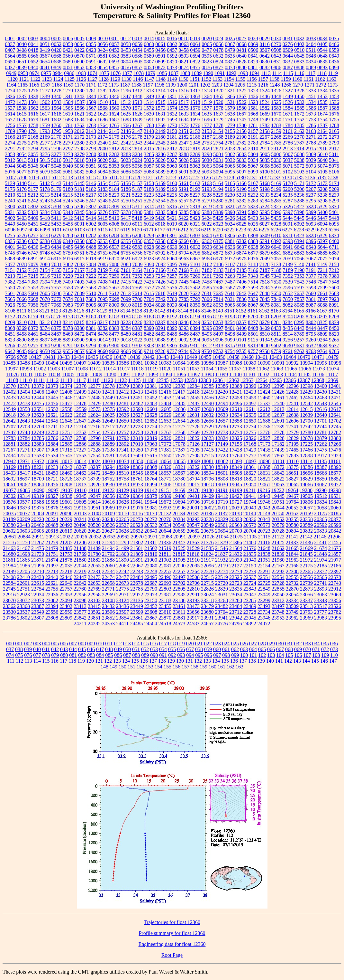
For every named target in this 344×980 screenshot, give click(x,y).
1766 (126, 125)
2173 (91, 137)
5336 (56, 212)
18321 (179, 467)
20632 (137, 531)
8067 (253, 305)
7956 (33, 305)
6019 (172, 224)
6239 (322, 230)
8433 (276, 328)
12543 (321, 403)
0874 (184, 67)
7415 (126, 282)
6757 (149, 253)
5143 (56, 183)
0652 (33, 62)
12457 (222, 398)
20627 (108, 531)
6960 (172, 259)
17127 (207, 444)
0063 (184, 44)
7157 (79, 270)
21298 (122, 542)
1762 (79, 125)
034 (316, 644)
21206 (334, 537)
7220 (68, 276)
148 (104, 667)
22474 (108, 577)
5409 (33, 218)
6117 (114, 230)
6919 (103, 259)
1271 (310, 85)
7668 (33, 299)
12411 (108, 392)
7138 (276, 264)
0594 (195, 56)
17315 (66, 450)
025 (235, 644)
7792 (195, 299)
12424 (264, 392)
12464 (306, 398)
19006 (165, 485)
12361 (219, 380)
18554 (151, 473)
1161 (308, 79)
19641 (137, 502)
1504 (68, 102)
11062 (263, 369)
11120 (107, 380)
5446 (311, 218)
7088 (126, 264)
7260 (195, 276)
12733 (236, 427)
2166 (10, 137)
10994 (306, 363)
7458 (207, 282)
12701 (321, 421)
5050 (79, 166)
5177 (33, 189)
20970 (137, 537)
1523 (253, 102)
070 (307, 649)
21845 (306, 554)
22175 (306, 566)
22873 (306, 589)
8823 (10, 340)
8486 (184, 334)
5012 (10, 160)
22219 (80, 571)
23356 (335, 600)
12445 (52, 398)
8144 (183, 311)
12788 (80, 438)
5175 (10, 189)
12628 (151, 415)
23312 (278, 600)
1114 (277, 73)
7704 (149, 299)
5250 (126, 201)
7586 (218, 288)
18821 (264, 479)
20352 (278, 519)
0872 (160, 67)
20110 (123, 513)
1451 (311, 96)
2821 (218, 149)
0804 (126, 62)
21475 (38, 548)
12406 (38, 392)
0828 (241, 62)
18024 (95, 461)
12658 (236, 421)
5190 (172, 189)
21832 (236, 554)
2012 (79, 131)
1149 (172, 79)
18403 (9, 473)
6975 (241, 259)
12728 (193, 427)
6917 (79, 259)
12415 (151, 392)
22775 (122, 589)
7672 (56, 299)
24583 (193, 624)
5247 (91, 201)
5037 (288, 160)
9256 (288, 340)
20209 (23, 519)
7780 (172, 299)
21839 (278, 554)
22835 (236, 589)
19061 (264, 485)
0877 (218, 67)
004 (46, 644)
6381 (230, 241)
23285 (250, 600)
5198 (265, 189)
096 (208, 655)
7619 (172, 293)
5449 (10, 224)
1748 (253, 120)
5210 (10, 195)
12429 (306, 392)
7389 (33, 282)
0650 (10, 62)
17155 (236, 444)
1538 (22, 108)
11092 (138, 374)
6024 (230, 224)
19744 (250, 502)
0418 (33, 50)
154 (158, 667)
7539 (288, 282)
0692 (103, 62)
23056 (306, 595)
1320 (218, 91)
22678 (137, 583)
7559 (79, 288)
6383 (253, 241)
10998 (26, 369)
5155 (114, 183)
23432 (108, 606)
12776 (264, 432)
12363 (247, 380)
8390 (149, 328)
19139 (137, 490)
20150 (278, 513)
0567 (45, 56)
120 (90, 661)
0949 (11, 73)
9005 (91, 340)
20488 (52, 525)
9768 (22, 357)
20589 (306, 525)
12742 (306, 427)
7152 (22, 270)
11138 (148, 380)
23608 (151, 612)
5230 (230, 195)
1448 (276, 96)
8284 (288, 322)
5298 (322, 201)
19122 (108, 490)
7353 (299, 276)
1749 (265, 120)
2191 (253, 137)
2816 (160, 149)
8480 (126, 334)
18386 (306, 467)
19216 (264, 490)
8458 (22, 334)
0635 (230, 56)
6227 (287, 230)
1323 (253, 91)
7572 (149, 288)
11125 (135, 380)
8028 (160, 305)
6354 (114, 241)
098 (226, 655)
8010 (126, 305)
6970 (218, 259)
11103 (277, 374)
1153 (217, 79)
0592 (172, 56)
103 (271, 655)
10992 (292, 363)
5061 (184, 166)
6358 (160, 241)
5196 (241, 189)
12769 (193, 432)
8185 (137, 317)
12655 (193, 421)
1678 (22, 120)
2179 (149, 137)
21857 (335, 554)
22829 (222, 589)
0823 (207, 62)
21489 (94, 548)
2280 (79, 143)
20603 (23, 531)
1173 (114, 85)
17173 (264, 444)
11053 (193, 369)
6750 (68, 253)
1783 (276, 125)
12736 (264, 427)
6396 (311, 241)
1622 (91, 114)
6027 (265, 224)
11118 (93, 380)
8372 (33, 328)
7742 (160, 299)
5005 (265, 154)
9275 (33, 345)
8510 (265, 334)
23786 (9, 618)
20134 (179, 513)
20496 (80, 525)
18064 (165, 461)
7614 (137, 293)
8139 (149, 311)
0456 (160, 50)
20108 (95, 513)
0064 (195, 44)
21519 (165, 548)
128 (162, 661)
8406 (241, 328)
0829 (253, 62)
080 (64, 655)
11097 (194, 374)
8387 (137, 328)
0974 (34, 73)
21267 (38, 542)
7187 (265, 270)
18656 (306, 473)
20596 (335, 525)
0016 (172, 38)
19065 (292, 485)
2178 (137, 137)
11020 (165, 369)
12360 (204, 380)
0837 (10, 67)
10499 (94, 363)
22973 (151, 595)
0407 (10, 50)
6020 (184, 224)
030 (280, 644)
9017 (114, 340)
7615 (149, 293)
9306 (184, 345)
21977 (335, 560)
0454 (137, 50)
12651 (137, 421)
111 (11, 661)
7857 (299, 299)
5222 (137, 195)
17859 (264, 456)
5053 (114, 166)
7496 (241, 282)
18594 (207, 473)
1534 (311, 102)
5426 (230, 218)
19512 (321, 496)
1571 (137, 108)
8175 (45, 317)
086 (118, 655)
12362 (233, 380)
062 (235, 649)
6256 (334, 230)
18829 (306, 479)
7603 (22, 293)
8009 (114, 305)
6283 (103, 235)
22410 (23, 577)
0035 (334, 38)
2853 (230, 149)
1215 (252, 85)
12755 (108, 432)
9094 (195, 340)
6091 (288, 224)
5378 (126, 212)
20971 (151, 537)
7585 (207, 288)
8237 (160, 322)
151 (131, 667)
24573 (179, 624)
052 (145, 649)
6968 (207, 259)
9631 (299, 345)
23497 (278, 606)
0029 (265, 38)
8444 (311, 328)
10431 (49, 357)
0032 (299, 38)
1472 (10, 102)
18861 (9, 485)
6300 (160, 235)
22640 (66, 583)
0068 (241, 44)
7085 (103, 264)
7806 (207, 299)
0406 (334, 44)
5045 (22, 166)
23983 (321, 618)
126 (144, 661)
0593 (184, 56)
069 (298, 649)
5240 (10, 201)
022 (208, 644)
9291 (68, 345)
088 (136, 655)
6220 (218, 230)
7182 (207, 270)
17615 (151, 456)
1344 (91, 96)
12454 (179, 398)
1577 (207, 108)
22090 (179, 566)
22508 (193, 577)
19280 (306, 490)
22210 (38, 571)
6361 (195, 241)
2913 (288, 149)
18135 (320, 461)
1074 (92, 73)
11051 (179, 369)
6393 (288, 241)
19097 (52, 490)
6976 (253, 259)
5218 (103, 195)
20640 (151, 531)
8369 (22, 328)
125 (135, 661)
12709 (38, 427)
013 (127, 644)
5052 (103, 166)
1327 (288, 91)
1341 (68, 96)
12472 (9, 403)
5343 (68, 212)
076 (28, 655)
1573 (160, 108)
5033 (241, 160)
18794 (193, 479)
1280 (79, 91)
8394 (195, 328)
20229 (66, 519)
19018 (207, 485)
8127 (91, 311)
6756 (137, 253)
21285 (66, 542)
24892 (249, 624)
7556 (45, 288)
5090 (172, 172)
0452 (114, 50)
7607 (68, 293)
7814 (218, 299)
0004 (45, 38)
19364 (137, 496)
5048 (56, 166)
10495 (66, 363)
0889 (311, 67)
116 (54, 661)
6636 (230, 247)
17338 (108, 450)
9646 (33, 351)
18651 (292, 473)
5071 (288, 166)
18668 (321, 473)
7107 (230, 264)
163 (240, 667)
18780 (179, 479)
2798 (79, 149)
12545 (335, 403)
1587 (322, 108)
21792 (108, 554)
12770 (207, 432)
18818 (236, 479)
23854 (122, 618)
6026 (253, 224)
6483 (45, 247)
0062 (172, 44)
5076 (10, 172)
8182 (103, 317)
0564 (10, 56)
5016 (56, 160)
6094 (322, 224)
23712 (236, 612)
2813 (126, 149)
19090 (38, 490)
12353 (176, 380)
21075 (236, 537)
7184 (230, 270)
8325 (322, 322)
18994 (151, 485)
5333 (33, 212)
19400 (179, 496)
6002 (91, 224)
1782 (265, 125)
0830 (265, 62)
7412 (114, 282)
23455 (165, 606)
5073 (311, 166)
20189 (9, 519)
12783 (9, 438)
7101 (195, 264)
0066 (218, 44)
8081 (276, 305)
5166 (241, 183)
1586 (311, 108)
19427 (236, 496)
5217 (91, 195)
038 (19, 649)
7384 (22, 282)
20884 (24, 537)
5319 (207, 206)
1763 (91, 125)
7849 (276, 299)
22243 (137, 571)
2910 (253, 149)
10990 (264, 363)
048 (109, 649)
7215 (33, 276)
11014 (109, 369)
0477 (207, 50)
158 (195, 667)
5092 (195, 172)
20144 (249, 513)
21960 (278, 560)
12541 (292, 403)
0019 (195, 38)
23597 (122, 612)
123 (117, 661)
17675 (179, 456)
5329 (322, 206)
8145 (195, 311)
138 (252, 661)
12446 (66, 398)
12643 (23, 421)
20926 (81, 537)
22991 (193, 595)
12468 (321, 398)
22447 (80, 577)
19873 (23, 508)
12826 (250, 438)
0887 (288, 67)
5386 (195, 212)
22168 (292, 566)
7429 (172, 282)
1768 (149, 125)
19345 (80, 496)
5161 (184, 183)
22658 (108, 583)
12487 (193, 403)
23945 (250, 618)
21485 (66, 548)
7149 (322, 264)
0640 (241, 56)
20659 (179, 531)
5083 (91, 172)
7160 (114, 270)
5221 (126, 195)
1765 (114, 125)
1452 (322, 96)
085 (109, 655)
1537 (10, 108)
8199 (241, 317)
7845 (265, 299)
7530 (276, 282)
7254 (160, 276)
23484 (236, 606)
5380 (137, 212)
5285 (276, 201)
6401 (10, 247)
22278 (236, 571)
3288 (184, 154)
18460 (66, 473)
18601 (222, 473)
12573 (94, 409)
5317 (184, 206)
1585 (299, 108)
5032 (230, 160)
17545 (66, 456)
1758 (33, 125)
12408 (66, 392)
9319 (253, 345)
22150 (250, 566)
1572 (149, 108)
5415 (103, 218)
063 (244, 649)
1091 (220, 73)
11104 (290, 374)
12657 (222, 421)
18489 (108, 473)
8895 (33, 340)
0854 (103, 67)
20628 (122, 531)
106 (298, 655)
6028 (276, 224)
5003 (241, 154)
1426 (253, 96)
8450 (334, 328)
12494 (222, 403)
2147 (137, 131)
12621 (52, 415)
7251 (126, 276)
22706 (193, 583)
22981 (165, 595)
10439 (134, 357)
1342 (79, 96)
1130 (127, 79)
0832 (288, 62)
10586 (122, 363)
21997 (52, 566)
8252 (207, 322)
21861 (9, 560)
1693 (172, 120)
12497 (250, 403)
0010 (103, 38)
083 (91, 655)
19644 (151, 502)
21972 (306, 560)
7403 (79, 282)
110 (334, 655)
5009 (311, 154)
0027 (241, 38)
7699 (126, 299)
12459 (250, 398)
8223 (126, 322)
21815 (179, 554)
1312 (137, 91)
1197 (148, 85)
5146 (91, 183)
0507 (265, 50)
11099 (222, 374)
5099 (253, 172)
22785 (137, 589)
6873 (230, 253)
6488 (91, 247)
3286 (160, 154)
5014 (33, 160)
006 (64, 644)
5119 (125, 177)
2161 (288, 131)
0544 (322, 50)
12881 (9, 444)
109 (325, 655)
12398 (306, 386)
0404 (311, 44)
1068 (81, 73)
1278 (56, 91)
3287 (172, 154)
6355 (126, 241)
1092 (231, 73)
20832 (306, 531)
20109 (109, 513)
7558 (68, 288)
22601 (23, 583)
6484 (56, 247)
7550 (10, 288)
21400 (250, 542)
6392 (276, 241)
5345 (79, 212)
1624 (114, 114)
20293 (193, 519)
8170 (334, 311)
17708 (193, 456)
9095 (207, 340)
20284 (179, 519)
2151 (184, 131)
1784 (288, 125)
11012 (95, 369)
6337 (33, 241)
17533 (38, 456)
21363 (193, 542)
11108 (12, 380)
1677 (10, 120)
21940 (250, 560)
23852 (108, 618)
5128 (229, 177)
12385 (207, 386)
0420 (56, 50)
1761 (68, 125)
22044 (80, 566)
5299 (334, 201)
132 (198, 661)
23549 (38, 612)
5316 (172, 206)
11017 (123, 369)
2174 (103, 137)
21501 (137, 548)
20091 (52, 513)
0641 (253, 56)
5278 (195, 201)
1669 (265, 114)
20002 (207, 508)
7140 (299, 264)
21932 (222, 560)
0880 (241, 67)
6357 (149, 241)
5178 (45, 189)
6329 (322, 235)
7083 (80, 264)
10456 (219, 357)
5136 (310, 177)
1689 (137, 120)
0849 (56, 67)
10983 (165, 363)
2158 (265, 131)
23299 (264, 600)
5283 (253, 201)
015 (145, 644)
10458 (233, 357)
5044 (10, 166)
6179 (172, 230)
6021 (195, 224)
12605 (165, 409)
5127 (217, 177)
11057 (235, 369)
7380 (334, 276)
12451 (137, 398)
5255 (172, 201)
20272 (151, 519)
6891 (33, 259)
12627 (137, 415)
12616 (321, 409)
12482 (137, 403)
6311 (288, 235)
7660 (311, 293)
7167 (172, 270)
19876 (52, 508)
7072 (322, 259)
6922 (137, 259)
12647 (80, 421)
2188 (218, 137)
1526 (288, 102)
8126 (79, 311)
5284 (265, 201)
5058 (160, 166)
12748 (23, 432)
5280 (218, 201)
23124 (122, 600)
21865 (23, 560)
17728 (222, 456)
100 (244, 655)
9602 (276, 345)
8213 (56, 322)
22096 (207, 566)
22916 (9, 595)
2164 (322, 131)
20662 (193, 531)
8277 (253, 322)
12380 (137, 386)
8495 (207, 334)
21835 (250, 554)
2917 (334, 149)
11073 (319, 369)
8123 (56, 311)
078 (46, 655)
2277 (45, 143)
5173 (322, 183)
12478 (80, 403)
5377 (114, 212)
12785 (38, 438)
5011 (334, 154)
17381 (165, 450)
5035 (265, 160)
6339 (56, 241)
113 (28, 661)
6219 (206, 230)
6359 (172, 241)
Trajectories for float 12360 (172, 922)
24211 (80, 624)
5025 (149, 160)
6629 (160, 247)
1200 (182, 85)
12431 (335, 392)
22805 (179, 589)
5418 (137, 218)
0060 (149, 44)
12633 (222, 415)
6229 (311, 230)
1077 (127, 73)
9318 (241, 345)
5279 (207, 201)
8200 (253, 317)
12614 (292, 409)
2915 (311, 149)
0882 (265, 67)
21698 (23, 554)
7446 (195, 282)
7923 (334, 299)
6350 (79, 241)
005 (55, 644)
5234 (276, 195)
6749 (56, 253)
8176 (56, 317)
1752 (299, 120)
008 (82, 644)
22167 (278, 566)
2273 (334, 137)
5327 (299, 206)
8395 (207, 328)
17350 (137, 450)
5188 (149, 189)
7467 (218, 282)
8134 (125, 311)
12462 (292, 398)
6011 (137, 224)
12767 (165, 432)
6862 (207, 253)
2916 (322, 149)
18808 (222, 479)
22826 (207, 589)
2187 (207, 137)
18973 (137, 485)
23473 (193, 606)
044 (73, 649)
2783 (253, 143)
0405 (322, 44)
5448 (334, 218)
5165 (230, 183)
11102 (263, 374)
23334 (292, 600)
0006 (68, 38)
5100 (265, 172)
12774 (236, 432)
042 (55, 649)
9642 (10, 351)
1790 (22, 131)
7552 (22, 288)
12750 (52, 432)
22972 (137, 595)
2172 (79, 137)
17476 (335, 450)
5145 (79, 183)
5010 (322, 154)
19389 (165, 496)
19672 (165, 502)
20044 (278, 508)
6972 (230, 259)
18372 (278, 467)
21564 (236, 548)
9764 (322, 351)
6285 (126, 235)
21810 (151, 554)
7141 (311, 264)
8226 (137, 322)
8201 (265, 317)
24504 (150, 624)
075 (19, 655)
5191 (184, 189)
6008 (114, 224)
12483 (151, 403)
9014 (103, 340)
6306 (230, 235)
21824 (207, 554)
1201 (194, 85)
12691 (278, 421)
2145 (114, 131)
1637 (218, 114)
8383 (114, 328)
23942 (236, 618)
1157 (263, 79)
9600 (265, 345)
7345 (265, 276)
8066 (241, 305)
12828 (278, 438)
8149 (218, 311)
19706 (193, 502)
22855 (278, 589)
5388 (207, 212)
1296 (126, 91)
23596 (108, 612)
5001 (218, 154)
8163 (276, 311)
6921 (126, 259)
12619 (23, 415)
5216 (79, 195)
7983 (68, 305)
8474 (91, 334)
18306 (137, 467)
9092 (184, 340)
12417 (179, 392)
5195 (230, 189)
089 (145, 655)
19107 (66, 490)
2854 (241, 149)
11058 (249, 369)
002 (28, 644)
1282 (103, 91)
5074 (322, 166)
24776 (221, 624)
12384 (193, 386)
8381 (91, 328)
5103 (299, 172)
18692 (9, 479)
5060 (172, 166)
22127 (236, 566)
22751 (23, 589)
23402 (66, 606)
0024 (218, 38)
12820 (165, 438)
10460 (247, 357)
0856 (126, 67)
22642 (80, 583)
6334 (334, 235)
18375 (292, 467)
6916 (68, 259)
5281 (230, 201)
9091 (172, 340)
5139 (10, 183)
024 (226, 644)
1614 (10, 114)
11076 (12, 374)
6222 (230, 230)
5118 (114, 177)
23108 (108, 600)
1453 (334, 96)
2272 (322, 137)
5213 (45, 195)
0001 (10, 38)
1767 (137, 125)
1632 (172, 114)
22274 (222, 571)
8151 (230, 311)
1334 (322, 91)
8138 (137, 311)
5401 (334, 212)
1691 (149, 120)
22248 (151, 571)
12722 (122, 427)
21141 (292, 537)
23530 (9, 612)
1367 (241, 96)
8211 (33, 322)
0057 (114, 44)
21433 (292, 542)
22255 (165, 571)
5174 (334, 183)
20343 (264, 519)
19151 (165, 490)
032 (298, 644)
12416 (165, 392)
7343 (253, 276)
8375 (56, 328)
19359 (122, 496)
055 (172, 649)
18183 (23, 467)
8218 (114, 322)
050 (127, 649)
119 (81, 661)
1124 (58, 79)
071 (316, 649)
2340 (103, 143)
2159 (276, 131)
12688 (264, 421)
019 (181, 644)
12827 (264, 438)
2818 (184, 149)
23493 (264, 606)
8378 (68, 328)
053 (154, 649)
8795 (311, 334)
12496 (236, 403)
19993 (165, 508)
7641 (230, 293)
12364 (261, 380)
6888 (10, 259)
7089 (138, 264)
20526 (108, 525)
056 (181, 649)
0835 (322, 62)
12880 (335, 438)
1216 (263, 85)
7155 (56, 270)
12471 (335, 398)
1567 (91, 108)
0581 (103, 56)
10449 (191, 357)
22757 (66, 589)
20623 (94, 531)
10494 (52, 363)
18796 (207, 479)
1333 (311, 91)
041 (46, 649)
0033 (311, 38)
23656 (193, 612)
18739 (94, 479)
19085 (24, 490)
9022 (137, 340)
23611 (179, 612)
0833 (299, 62)
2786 (288, 143)
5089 (160, 172)
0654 (45, 62)
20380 (9, 525)
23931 (207, 618)
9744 (184, 351)
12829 (292, 438)
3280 (91, 154)
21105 (250, 537)
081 (73, 655)
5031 (218, 160)
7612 (114, 293)
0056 (103, 44)
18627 (250, 473)
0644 (288, 56)
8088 (322, 305)
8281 (276, 322)
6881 (276, 253)
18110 (292, 461)
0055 (91, 44)
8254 (230, 322)
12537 (264, 403)
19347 (94, 496)
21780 (94, 554)
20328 (207, 519)
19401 (193, 496)
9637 (334, 345)
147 (333, 661)
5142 (45, 183)
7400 (68, 282)
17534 (52, 456)
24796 (235, 624)
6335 (10, 241)
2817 (172, 149)
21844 (292, 554)
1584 (288, 108)
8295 (299, 322)
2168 (33, 137)
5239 (334, 195)
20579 (278, 525)
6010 (126, 224)
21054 (222, 537)
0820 (172, 62)
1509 (91, 102)
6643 (311, 247)
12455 (193, 398)
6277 (33, 235)
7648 (265, 293)
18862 (23, 485)
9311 (195, 345)
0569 (68, 56)
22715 (207, 583)
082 (82, 655)
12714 (80, 427)
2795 (45, 149)
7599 (322, 288)
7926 (10, 305)
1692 (160, 120)
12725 (165, 427)
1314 (160, 91)
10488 (23, 363)
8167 (322, 311)
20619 (66, 531)
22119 (221, 566)
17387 (179, 450)
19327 (52, 496)
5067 (253, 166)
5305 (68, 206)
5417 (126, 218)
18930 (108, 485)
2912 (276, 149)
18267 (80, 467)
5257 (184, 201)
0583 (126, 56)
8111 (22, 311)
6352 (91, 241)
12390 (250, 386)
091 (163, 655)
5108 (23, 177)
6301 (172, 235)
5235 (288, 195)
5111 (45, 177)
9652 (56, 351)
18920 (94, 485)
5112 (56, 177)
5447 (322, 218)
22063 (122, 566)
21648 (264, 548)
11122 (121, 380)
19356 (108, 496)
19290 (320, 490)
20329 (222, 519)
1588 (334, 108)
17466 (306, 450)
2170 (56, 137)
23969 (306, 618)
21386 (236, 542)
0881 (253, 67)
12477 (66, 403)
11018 (137, 369)
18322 (193, 467)
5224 (160, 195)
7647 (253, 293)
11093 (152, 374)
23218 (207, 600)
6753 (103, 253)
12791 (108, 438)
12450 (122, 398)
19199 (236, 490)
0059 (137, 44)
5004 (253, 154)
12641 (335, 415)
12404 (23, 392)
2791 (10, 149)
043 (64, 649)
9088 (160, 340)
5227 (195, 195)
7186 (253, 270)
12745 (335, 427)
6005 (103, 224)
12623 (80, 415)
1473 (22, 102)
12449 (108, 398)
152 (140, 667)
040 (37, 649)
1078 (139, 73)
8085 (299, 305)
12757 (122, 432)
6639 (265, 247)
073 (334, 649)
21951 (264, 560)
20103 (80, 513)
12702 (335, 421)
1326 (276, 91)
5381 (149, 212)
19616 (108, 502)
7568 (126, 288)
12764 (151, 432)
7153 (33, 270)
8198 (230, 317)
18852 (335, 479)
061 (226, 649)
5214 (56, 195)
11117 (80, 380)
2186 (195, 137)
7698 (114, 299)
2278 (56, 143)
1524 (265, 102)
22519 (222, 577)
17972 (38, 461)
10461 (261, 357)
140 (270, 661)
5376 (103, 212)
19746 (264, 502)
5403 (22, 218)
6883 (299, 253)
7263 (230, 276)
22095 (193, 566)
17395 (193, 450)
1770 (172, 125)
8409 (265, 328)
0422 (79, 50)
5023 (126, 160)
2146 (126, 131)
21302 (137, 542)
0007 (79, 38)
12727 (179, 427)
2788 (311, 143)
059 (208, 649)
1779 (230, 125)
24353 (108, 624)
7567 (114, 288)
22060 (108, 566)
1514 (149, 102)
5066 (241, 166)
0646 (311, 56)
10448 (177, 357)
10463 (276, 357)
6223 (241, 230)
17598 (122, 456)
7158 (91, 270)
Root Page (172, 955)
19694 (179, 502)
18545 (137, 473)
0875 (195, 67)
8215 (79, 322)
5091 (184, 172)
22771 (108, 589)
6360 (184, 241)
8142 (160, 311)
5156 (126, 183)
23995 (335, 618)
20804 (292, 531)
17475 (321, 450)
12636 (264, 415)
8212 (45, 322)
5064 (218, 166)
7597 (299, 288)
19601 (66, 502)
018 (172, 644)
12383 (179, 386)
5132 (264, 177)
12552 (52, 409)
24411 (122, 624)
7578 (184, 288)
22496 (165, 577)
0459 (195, 50)
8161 (253, 311)
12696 (292, 421)
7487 (230, 282)
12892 (122, 444)
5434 (265, 218)
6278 (45, 235)
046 (91, 649)
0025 (230, 38)
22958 (94, 595)
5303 (45, 206)
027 (253, 644)
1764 (103, 125)
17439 (278, 450)
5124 (183, 177)
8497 (218, 334)
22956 (80, 595)
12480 (108, 403)
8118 (33, 311)
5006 (276, 154)
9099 (230, 340)
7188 (276, 270)
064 (253, 649)
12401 (335, 386)
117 (63, 661)
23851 (94, 618)
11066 (305, 369)
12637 (278, 415)
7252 (137, 276)
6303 (195, 235)
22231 (94, 571)
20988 (166, 537)
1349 (149, 96)
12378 (108, 386)
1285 (114, 91)
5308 (103, 206)
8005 (91, 305)
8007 (103, 305)
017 (163, 644)
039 (28, 649)
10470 (304, 357)
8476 (103, 334)
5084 (103, 172)
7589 (241, 288)
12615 (306, 409)
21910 (193, 560)
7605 (45, 293)
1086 (162, 73)
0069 (253, 44)
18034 (123, 461)
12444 (38, 398)
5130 (240, 177)
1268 (286, 85)
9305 (172, 345)
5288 (299, 201)
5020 (103, 160)
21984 (9, 566)
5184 (114, 189)
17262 (321, 444)
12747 (9, 432)
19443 (264, 496)
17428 (236, 450)
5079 (45, 172)
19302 (9, 496)
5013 (22, 160)
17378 (151, 450)
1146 (138, 79)
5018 (79, 160)
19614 (94, 502)
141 (279, 661)
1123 (47, 79)
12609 (222, 409)
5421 (172, 218)
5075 (334, 166)
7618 (160, 293)
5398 (299, 212)
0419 (45, 50)
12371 (23, 386)
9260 (311, 340)
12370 (9, 386)
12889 (108, 444)
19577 (23, 502)
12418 (193, 392)
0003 (33, 38)
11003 (54, 369)
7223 (103, 276)
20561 (222, 525)
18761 (137, 479)
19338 (66, 496)
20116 (136, 513)
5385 (184, 212)
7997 (79, 305)
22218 (66, 571)
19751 (278, 502)
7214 (22, 276)
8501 (253, 334)
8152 (241, 311)
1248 (275, 85)
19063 (278, 485)
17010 (137, 444)
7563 (91, 288)
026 (244, 644)
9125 (253, 340)
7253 (149, 276)
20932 (95, 537)
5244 (56, 201)
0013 (137, 38)
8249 (195, 322)
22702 (179, 583)
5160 (172, 183)
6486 (79, 247)
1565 (68, 108)
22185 (321, 566)
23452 (151, 606)
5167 (253, 183)
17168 (250, 444)
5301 (22, 206)
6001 (79, 224)
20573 (264, 525)
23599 (137, 612)
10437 (120, 357)
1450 (299, 96)
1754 (322, 120)
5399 (311, 212)
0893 (322, 67)
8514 (288, 334)
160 (213, 667)
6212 (183, 230)
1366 (230, 96)
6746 (22, 253)
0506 (253, 50)
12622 (66, 415)
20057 (306, 508)
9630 (288, 345)
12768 (179, 432)
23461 (179, 606)
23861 (137, 618)
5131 (252, 177)
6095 (334, 224)
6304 (207, 235)
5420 (160, 218)
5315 (160, 206)
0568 (56, 56)
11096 (180, 374)
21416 (264, 542)
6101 (57, 230)
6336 (22, 241)
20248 (108, 519)
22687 (151, 583)
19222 (278, 490)
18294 (108, 467)
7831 (230, 299)
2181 (172, 137)
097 (217, 655)
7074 (334, 259)
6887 (334, 253)
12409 (80, 392)
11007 (67, 369)
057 (190, 649)
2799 (91, 149)
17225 (306, 444)
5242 (33, 201)
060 (217, 649)
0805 (137, 62)
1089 (196, 73)
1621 (79, 114)
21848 (321, 554)
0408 (22, 50)
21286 (80, 542)
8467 (56, 334)
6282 (91, 235)
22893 (321, 589)
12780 (306, 432)
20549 (207, 525)
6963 (184, 259)
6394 (299, 241)
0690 (79, 62)
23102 (94, 600)
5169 (276, 183)
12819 (151, 438)
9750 (207, 351)
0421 (68, 50)
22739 (306, 583)
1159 (286, 79)
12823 (207, 438)
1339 (45, 96)
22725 (264, 583)
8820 (334, 334)
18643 (278, 473)
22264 (193, 571)
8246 (184, 322)
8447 (322, 328)
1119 (333, 73)
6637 (241, 247)
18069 (194, 461)
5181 (79, 189)
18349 (236, 467)
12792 (122, 438)
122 (108, 661)
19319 (38, 496)
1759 (45, 125)
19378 (151, 496)
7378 (322, 276)
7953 (22, 305)
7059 (288, 259)
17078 (179, 444)
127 (153, 661)
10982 (151, 363)
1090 (208, 73)
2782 (241, 143)
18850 (321, 479)
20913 (52, 537)
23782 (335, 612)
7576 (172, 288)
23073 (38, 600)
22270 (207, 571)
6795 (195, 253)
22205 (23, 571)
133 (207, 661)
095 (199, 655)
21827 (222, 554)
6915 (56, 259)
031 (289, 644)
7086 (114, 264)
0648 (322, 56)
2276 (33, 143)
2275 (22, 143)
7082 (68, 264)
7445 (184, 282)
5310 (126, 206)
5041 (334, 160)
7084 (91, 264)
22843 (250, 589)
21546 (222, 548)
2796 (56, 149)
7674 (68, 299)
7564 (103, 288)
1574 (172, 108)
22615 (38, 583)
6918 (91, 259)
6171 (149, 230)
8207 (322, 317)
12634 (236, 415)
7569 (137, 288)
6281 (79, 235)
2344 (149, 143)
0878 (230, 67)
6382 (241, 241)
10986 (207, 363)
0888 (299, 67)
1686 (103, 120)
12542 (306, 403)
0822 (195, 62)
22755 (52, 589)
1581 (253, 108)
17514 (23, 456)
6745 (10, 253)
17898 (306, 456)
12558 (66, 409)
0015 (160, 38)
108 (316, 655)
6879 (265, 253)
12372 (38, 386)
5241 (22, 201)
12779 (292, 432)
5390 (230, 212)
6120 (137, 230)
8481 (137, 334)
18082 (222, 461)
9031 (149, 340)
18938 (122, 485)
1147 (149, 79)
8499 (241, 334)
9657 (79, 351)
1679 (33, 120)
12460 (264, 398)
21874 (52, 560)
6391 (265, 241)
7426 (160, 282)
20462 (38, 525)
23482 (222, 606)
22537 (250, 577)
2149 (160, 131)
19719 (222, 502)
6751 (79, 253)
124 (126, 661)
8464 (45, 334)
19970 (122, 508)
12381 (151, 386)
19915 (80, 508)
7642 (241, 293)
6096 (10, 230)
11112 (52, 380)
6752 (91, 253)
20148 (264, 513)
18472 (94, 473)
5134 (287, 177)
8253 (218, 322)
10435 (92, 357)
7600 (334, 288)
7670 (45, 299)
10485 (9, 363)
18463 (80, 473)
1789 (10, 131)
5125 (194, 177)
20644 (165, 531)
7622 (195, 293)
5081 (68, 172)
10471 (318, 357)
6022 (207, 224)
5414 (91, 218)
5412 (68, 218)
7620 (184, 293)
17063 (151, 444)
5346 (91, 212)
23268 (222, 600)
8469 (68, 334)
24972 (264, 624)
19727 (236, 502)
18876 (52, 485)
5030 (207, 160)
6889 (22, 259)
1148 (161, 79)
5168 (265, 183)
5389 (218, 212)
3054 (22, 154)
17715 (207, 456)
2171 (68, 137)
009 (91, 644)
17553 (80, 456)
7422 (137, 282)
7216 (45, 276)
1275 (22, 91)
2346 (172, 143)
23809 (66, 618)
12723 (137, 427)
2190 (241, 137)
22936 (52, 595)
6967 (195, 259)
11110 (25, 380)
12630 (179, 415)
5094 (218, 172)
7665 (10, 299)
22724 (250, 583)
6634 (218, 247)
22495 (151, 577)
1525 (276, 102)
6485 (68, 247)
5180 (68, 189)
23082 (52, 600)
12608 (207, 409)
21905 (179, 560)
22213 (52, 571)
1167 (45, 85)
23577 (80, 612)
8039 (172, 305)
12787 (66, 438)
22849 (264, 589)
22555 (292, 577)
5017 (68, 160)
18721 (52, 479)
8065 (230, 305)
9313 (218, 345)
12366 (289, 380)
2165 (334, 131)
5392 (253, 212)
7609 (79, 293)
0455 (149, 50)
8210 (22, 322)
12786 (52, 438)
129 (171, 661)
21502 (151, 548)
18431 (38, 473)
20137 (221, 513)
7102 (207, 264)
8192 (172, 317)
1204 (229, 85)
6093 (311, 224)
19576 (9, 502)
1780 (241, 125)
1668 (253, 114)
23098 (80, 600)
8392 (172, 328)
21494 (108, 548)
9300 (114, 345)
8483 (160, 334)
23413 (80, 606)
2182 (184, 137)
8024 (149, 305)
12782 (335, 432)
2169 (45, 137)
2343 (137, 143)
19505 (306, 496)
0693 (114, 62)
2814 (137, 149)
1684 (79, 120)
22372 (321, 571)
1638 (230, 114)
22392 (335, 571)
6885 (322, 253)
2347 (184, 143)
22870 (292, 589)
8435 (288, 328)
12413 (137, 392)
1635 (207, 114)
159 (204, 667)
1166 (34, 85)
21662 (278, 548)
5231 (241, 195)
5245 (68, 201)
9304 (160, 345)
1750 (276, 120)
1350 (160, 96)
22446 (66, 577)
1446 (265, 96)
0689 (68, 62)
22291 (264, 571)
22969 (108, 595)
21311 (151, 542)
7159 (103, 270)
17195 (292, 444)
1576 (195, 108)
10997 (12, 369)
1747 (241, 120)
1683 (68, 120)
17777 (250, 456)
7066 (299, 259)
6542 (126, 247)
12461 (278, 398)
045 (82, 649)
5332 (22, 212)
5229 (218, 195)
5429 (241, 218)
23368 (23, 606)
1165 (23, 85)
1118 (322, 73)
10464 (290, 357)
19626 (122, 502)
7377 (311, 276)
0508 (276, 50)
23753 (306, 612)
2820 (207, 149)
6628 (149, 247)
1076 (115, 73)
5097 (241, 172)
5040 (322, 160)
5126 (206, 177)
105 (289, 655)
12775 (250, 432)
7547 (322, 282)
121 (99, 661)
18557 (165, 473)
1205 (240, 85)
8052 (207, 305)
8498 (230, 334)
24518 (165, 624)
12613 (278, 409)
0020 (207, 38)
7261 (207, 276)
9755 (241, 351)
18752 (108, 479)
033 (307, 644)
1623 (103, 114)
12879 (321, 438)
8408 (253, 328)
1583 (276, 108)
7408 (103, 282)
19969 (108, 508)
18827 (292, 479)
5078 (33, 172)
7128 (264, 264)
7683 (91, 299)
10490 (38, 363)
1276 (33, 91)
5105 (322, 172)
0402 (299, 44)
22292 (278, 571)
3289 (195, 154)
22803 (165, 589)
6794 (184, 253)
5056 (137, 166)
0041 (33, 44)
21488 (80, 548)
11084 (54, 374)
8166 (311, 311)
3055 (33, 154)
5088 (149, 172)
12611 (250, 409)
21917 (207, 560)
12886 (80, 444)
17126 (193, 444)
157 (186, 667)
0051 (45, 44)
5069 (276, 166)
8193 (184, 317)
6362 (207, 241)
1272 (321, 85)
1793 (45, 131)
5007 (288, 154)
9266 (10, 345)
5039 (311, 160)
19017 (193, 485)
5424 (207, 218)
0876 (207, 67)
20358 (306, 519)
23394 (52, 606)
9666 (126, 351)
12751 (66, 432)
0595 (207, 56)
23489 (250, 606)
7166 (160, 270)
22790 (151, 589)
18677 (335, 473)
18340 (222, 467)
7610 (91, 293)
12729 (207, 427)
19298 (334, 490)
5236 (299, 195)
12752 (80, 432)
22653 (94, 583)
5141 (33, 183)
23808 (52, 618)
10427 (35, 357)
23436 (122, 606)
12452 (151, 398)
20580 (292, 525)
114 (37, 661)
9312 (207, 345)
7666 (22, 299)
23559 (66, 612)
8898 (56, 340)
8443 (299, 328)
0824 (218, 62)
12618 (9, 415)
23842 (80, 618)
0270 (276, 44)
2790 (334, 143)
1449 (288, 96)
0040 (22, 44)
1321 (230, 91)
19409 (207, 496)
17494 (9, 456)
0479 (230, 50)
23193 (193, 600)
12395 (278, 386)
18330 (207, 467)
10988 (236, 363)
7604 (33, 293)
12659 (250, 421)
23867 (151, 618)
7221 (79, 276)
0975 (46, 73)
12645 (52, 421)
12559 (80, 409)
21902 (165, 560)
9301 (126, 345)
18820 (250, 479)
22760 (80, 589)
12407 (52, 392)
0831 (276, 62)
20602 (9, 531)
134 (216, 661)
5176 (22, 189)
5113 (68, 177)
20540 (179, 525)
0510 (299, 50)
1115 (288, 73)
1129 (115, 79)
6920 (114, 259)
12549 (9, 409)
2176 (126, 137)
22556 (306, 577)
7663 (334, 293)
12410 (94, 392)
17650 (165, 456)
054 (163, 649)
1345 (103, 96)
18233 (52, 467)
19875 (38, 508)
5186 (126, 189)
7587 (230, 288)
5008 (299, 154)
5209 (334, 189)
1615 (22, 114)
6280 (68, 235)
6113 (91, 230)
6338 (45, 241)
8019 (137, 305)
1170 (80, 85)
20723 (264, 531)
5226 (184, 195)
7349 (276, 276)
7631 (207, 293)
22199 (9, 571)
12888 (94, 444)
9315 (230, 345)
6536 (103, 247)
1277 (45, 91)
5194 (218, 189)
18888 (66, 485)
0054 (79, 44)
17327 (80, 450)
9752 (218, 351)
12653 (165, 421)
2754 (218, 143)
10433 (63, 357)
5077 (22, 172)
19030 (222, 485)
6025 (241, 224)
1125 (70, 79)
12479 (94, 403)
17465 (292, 450)
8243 (172, 322)
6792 (160, 253)
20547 (193, 525)
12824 (222, 438)
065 (262, 649)
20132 (165, 513)
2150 (172, 131)
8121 (44, 311)
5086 (126, 172)
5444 (288, 218)
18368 (264, 467)
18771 (165, 479)
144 (306, 661)
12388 (236, 386)
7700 (137, 299)
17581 (108, 456)
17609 (137, 456)
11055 (221, 369)
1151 (195, 79)
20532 (151, 525)
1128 (104, 79)
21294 (108, 542)
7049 (265, 259)
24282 (94, 624)
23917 (193, 618)
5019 (91, 160)
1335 (334, 91)
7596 (288, 288)
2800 (103, 149)
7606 (56, 293)
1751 (288, 120)
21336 (165, 542)
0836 (334, 62)
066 (271, 649)
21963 (292, 560)
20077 (24, 513)
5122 (159, 177)
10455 (205, 357)
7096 (184, 264)
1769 (160, 125)
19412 (222, 496)
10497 (80, 363)
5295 (311, 201)
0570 (79, 56)
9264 (322, 340)
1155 (240, 79)
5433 (253, 218)
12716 (94, 427)
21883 (94, 560)
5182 (91, 189)
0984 (58, 73)
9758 (265, 351)
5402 (10, 218)
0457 (172, 50)
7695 (103, 299)
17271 (23, 450)
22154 (264, 566)
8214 (68, 322)
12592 (122, 409)
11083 (40, 374)
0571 (91, 56)
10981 (137, 363)
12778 (278, 432)
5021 (114, 160)
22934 (38, 595)
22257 (179, 571)
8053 (218, 305)
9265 (334, 340)
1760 (56, 125)
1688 (126, 120)
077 (37, 655)
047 (100, 649)
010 (100, 644)
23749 (292, 612)
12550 (23, 409)
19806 (306, 502)
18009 (52, 461)
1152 (206, 79)
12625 (108, 415)
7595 (276, 288)
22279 (250, 571)
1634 (195, 114)
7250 (114, 276)
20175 (320, 513)
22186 (335, 566)
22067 (137, 566)
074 (10, 655)
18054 (151, 461)
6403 (22, 247)
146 (324, 661)
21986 (23, 566)
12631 (193, 415)
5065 (230, 166)
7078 (22, 264)
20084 (38, 513)
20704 (250, 531)
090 (154, 655)
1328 (299, 91)
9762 (299, 351)
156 (177, 667)
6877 (253, 253)
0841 (45, 67)
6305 (218, 235)
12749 (38, 432)
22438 (38, 577)
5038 (299, 160)
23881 (179, 618)
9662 (114, 351)
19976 (137, 508)
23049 (264, 595)
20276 (165, 519)
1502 (45, 102)
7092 (161, 264)
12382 (165, 386)
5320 (218, 206)
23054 (292, 595)
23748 (278, 612)
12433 (9, 398)
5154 (103, 183)
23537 (23, 612)
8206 (311, 317)
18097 (250, 461)
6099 (45, 230)
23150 (151, 600)
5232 (253, 195)
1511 (114, 102)
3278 (68, 154)
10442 (148, 357)
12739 (278, 427)
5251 (137, 201)
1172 (102, 85)
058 (199, 649)
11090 (110, 374)
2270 (299, 137)
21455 (335, 542)
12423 (250, 392)
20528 (137, 525)
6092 (299, 224)
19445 (278, 496)
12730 (222, 427)
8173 (22, 317)
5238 (322, 195)
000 (10, 644)
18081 (208, 461)
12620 (38, 415)
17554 (94, 456)
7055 (276, 259)
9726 (160, 351)
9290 (56, 345)
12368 (318, 380)
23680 (207, 612)
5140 (22, 183)
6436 (33, 247)
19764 (292, 502)
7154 (45, 270)
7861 (311, 299)
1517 (184, 102)
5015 (45, 160)
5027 (172, 160)
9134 (265, 340)
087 (127, 655)
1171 (91, 85)
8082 (288, 305)
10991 (278, 363)
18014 (80, 461)
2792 (22, 149)
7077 (10, 264)
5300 (10, 206)
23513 (306, 606)
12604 (151, 409)
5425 (218, 218)
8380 (79, 328)
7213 (10, 276)
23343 (321, 600)
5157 (137, 183)
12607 (193, 409)
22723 (236, 583)
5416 (114, 218)
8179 (79, 317)
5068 (265, 166)
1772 (184, 125)
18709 (38, 479)
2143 (91, 131)
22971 (122, 595)
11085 (68, 374)
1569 (114, 108)
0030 (276, 38)
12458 (236, 398)
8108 (10, 311)
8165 (299, 311)
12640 (321, 415)
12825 (236, 438)
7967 (45, 305)
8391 (160, 328)
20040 (250, 508)
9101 (241, 340)
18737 (80, 479)
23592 (94, 612)
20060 (335, 508)
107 (307, 655)
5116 (102, 177)
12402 (9, 392)
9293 (79, 345)
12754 (94, 432)
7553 (33, 288)
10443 (162, 357)
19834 (321, 502)
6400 (334, 241)
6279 (56, 235)
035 (325, 644)
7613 (126, 293)
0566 (33, 56)
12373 (52, 386)
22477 (122, 577)
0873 (172, 67)
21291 (94, 542)
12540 (278, 403)
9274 (22, 345)
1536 (334, 102)
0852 (79, 67)
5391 (241, 212)
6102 (68, 230)
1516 (172, 102)
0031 (288, 38)
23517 (321, 606)
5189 (160, 189)
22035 (66, 566)
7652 (288, 293)
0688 (56, 62)
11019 (151, 369)
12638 (292, 415)
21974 (321, 560)
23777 (321, 612)
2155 (230, 131)
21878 (66, 560)
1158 (274, 79)
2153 (207, 131)
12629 (165, 415)
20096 (66, 513)
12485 (179, 403)
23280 (236, 600)
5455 (68, 224)
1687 (114, 120)
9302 (137, 345)
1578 (218, 108)
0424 (103, 50)
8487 (195, 334)
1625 (126, 114)
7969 (56, 305)
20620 (80, 531)
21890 (122, 560)
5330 (334, 206)
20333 (236, 519)
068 (289, 649)
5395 (265, 212)
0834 (311, 62)
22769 (94, 589)
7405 (91, 282)
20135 (193, 513)
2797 (68, 149)
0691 (91, 62)
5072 (299, 166)
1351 (172, 96)
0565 (22, 56)
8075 (265, 305)
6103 (80, 230)
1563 (45, 108)
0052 (56, 44)
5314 (149, 206)
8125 (68, 311)
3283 (126, 154)
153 (149, 667)
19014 (179, 485)
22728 (278, 583)
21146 (320, 537)
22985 (179, 595)
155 (167, 667)
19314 (23, 496)
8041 (184, 305)
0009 (91, 38)
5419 (149, 218)
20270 (137, 519)
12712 (66, 427)
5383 (160, 212)
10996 (335, 363)
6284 (114, 235)
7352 (288, 276)
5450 (22, 224)
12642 (9, 421)
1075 (104, 73)
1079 (150, 73)
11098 (208, 374)
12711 (52, 427)
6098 (33, 230)
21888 (108, 560)
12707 (9, 427)
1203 (217, 85)
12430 (321, 392)
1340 (56, 96)
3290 (207, 154)
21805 (137, 554)
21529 (193, 548)
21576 (250, 548)
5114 (79, 177)
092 (172, 655)
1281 (91, 91)
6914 (45, 259)
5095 (230, 172)
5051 (91, 166)
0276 (288, 44)
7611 (102, 293)
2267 (265, 137)
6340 (68, 241)
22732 (292, 583)
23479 (207, 606)
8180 (91, 317)
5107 (11, 177)
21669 (306, 548)
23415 (94, 606)
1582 (265, 108)
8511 (276, 334)
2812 (114, 149)
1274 (10, 91)
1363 (195, 96)
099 (235, 655)
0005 (56, 38)
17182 (278, 444)
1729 (218, 120)
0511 (311, 50)
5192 (195, 189)
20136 (207, 513)
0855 (114, 67)
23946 (264, 618)
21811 (165, 554)
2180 (160, 137)
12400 (321, 386)
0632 (218, 56)
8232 (149, 322)
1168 (57, 85)
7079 (33, 264)
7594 (265, 288)
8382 (103, 328)
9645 (22, 351)
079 (55, 655)
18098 (264, 461)
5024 (137, 160)
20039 (236, 508)
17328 (94, 450)
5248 (103, 201)
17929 (335, 456)
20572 (250, 525)
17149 (222, 444)
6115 (103, 230)
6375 (218, 241)
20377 (335, 519)
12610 (236, 409)
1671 (288, 114)
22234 (108, 571)
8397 (218, 328)
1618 (56, 114)
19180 (207, 490)
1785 (299, 125)
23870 (165, 618)
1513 (137, 102)
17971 (24, 461)
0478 (218, 50)
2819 (195, 149)
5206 (299, 189)
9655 (68, 351)
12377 (94, 386)
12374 (66, 386)
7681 (79, 299)
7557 (56, 288)
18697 (23, 479)
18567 (179, 473)
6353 (103, 241)
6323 (299, 235)
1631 (160, 114)
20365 (321, 519)
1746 (230, 120)
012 (118, 644)
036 (334, 644)
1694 (184, 120)
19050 (250, 485)
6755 (126, 253)
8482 (149, 334)
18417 (23, 473)
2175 (114, 137)
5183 (103, 189)
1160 (297, 79)
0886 (276, 67)
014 (136, 644)
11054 (207, 369)
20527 (122, 525)
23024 (207, 595)
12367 (303, 380)
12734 (250, 427)
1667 (241, 114)
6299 (149, 235)
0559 (334, 50)
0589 (149, 56)
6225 (264, 230)
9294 (91, 345)
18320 (165, 467)
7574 (160, 288)
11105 (304, 374)
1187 (125, 85)
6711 (334, 247)
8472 (79, 334)
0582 (114, 56)
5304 (56, 206)
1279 (68, 91)
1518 (195, 102)
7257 (172, 276)
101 (253, 655)
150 (122, 667)
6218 (195, 230)
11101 (249, 374)
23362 (9, 606)
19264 (292, 490)
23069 (335, 595)
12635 (250, 415)
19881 (66, 508)
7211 (322, 270)
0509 (288, 50)
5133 (275, 177)
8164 (287, 311)
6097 (22, 230)
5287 (288, 201)
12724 (151, 427)
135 (225, 661)
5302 (33, 206)
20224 (52, 519)
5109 (34, 177)
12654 (179, 421)
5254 (160, 201)
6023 (218, 224)
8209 (10, 322)
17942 (10, 461)
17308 (52, 450)
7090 (149, 264)
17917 (321, 456)
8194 (195, 317)
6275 (10, 235)
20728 (278, 531)
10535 (108, 363)
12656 (207, 421)
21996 (38, 566)
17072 (165, 444)
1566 (79, 108)
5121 (148, 177)
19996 (179, 508)
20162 (292, 513)
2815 (149, 149)
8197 (218, 317)
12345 (162, 380)
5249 (114, 201)
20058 (321, 508)
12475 (38, 403)
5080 (56, 172)
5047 (45, 166)
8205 (299, 317)
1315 (172, 91)
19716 (207, 502)
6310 (276, 235)
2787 (299, 143)
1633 (184, 114)
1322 (241, 91)
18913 (80, 485)
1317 (195, 91)
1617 (45, 114)
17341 (122, 450)
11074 (333, 369)
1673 (311, 114)
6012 (149, 224)
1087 (173, 73)
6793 (172, 253)
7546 (311, 282)
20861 (10, 537)
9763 (311, 351)
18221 (38, 467)
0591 (160, 56)
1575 (184, 108)
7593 (253, 288)
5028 (184, 160)
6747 (33, 253)
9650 (45, 351)
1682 (56, 120)
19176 (193, 490)
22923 (23, 595)
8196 (207, 317)
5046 (33, 166)
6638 (253, 247)
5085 (114, 172)
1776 (195, 125)
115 (46, 661)
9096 (218, 340)
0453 (126, 50)
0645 (299, 56)
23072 (23, 600)
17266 (335, 444)
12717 (108, 427)
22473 (94, 577)
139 (261, 661)
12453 (165, 398)
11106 (318, 374)
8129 (102, 311)
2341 (114, 143)
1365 (218, 96)
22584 (9, 583)
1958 (68, 131)
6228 (299, 230)
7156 (68, 270)
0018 (184, 38)
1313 (149, 91)
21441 (321, 542)
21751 (52, 554)
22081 (165, 566)
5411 (56, 218)
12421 (236, 392)
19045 (236, 485)
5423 (195, 218)
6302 (184, 235)
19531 (335, 496)
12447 (80, 398)
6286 (137, 235)
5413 (79, 218)
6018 (160, 224)
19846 (9, 508)
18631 (264, 473)
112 (19, 661)
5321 (230, 206)
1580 (241, 108)
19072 (335, 485)
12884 (52, 444)
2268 (276, 137)
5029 (195, 160)
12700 (306, 421)
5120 (136, 177)
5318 (195, 206)
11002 (40, 369)
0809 (160, 62)
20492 (66, 525)
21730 (38, 554)
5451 (33, 224)
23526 (335, 606)
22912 (335, 589)
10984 (179, 363)
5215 (68, 195)
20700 (236, 531)
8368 (10, 328)
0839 (22, 67)
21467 (23, 548)
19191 (222, 490)
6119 (125, 230)
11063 (277, 369)
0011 (114, 38)
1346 (114, 96)
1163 (331, 79)
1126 (81, 79)
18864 (38, 485)
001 (19, 644)
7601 (10, 293)
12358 (190, 380)
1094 (254, 73)
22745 (9, 589)
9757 (253, 351)
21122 (278, 537)
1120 (13, 79)
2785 (276, 143)
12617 (335, 409)
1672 (299, 114)
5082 (79, 172)
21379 (222, 542)
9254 (276, 340)
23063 (321, 595)
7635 (218, 293)
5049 (68, 166)
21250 (23, 542)
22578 (335, 577)
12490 (207, 403)
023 (217, 644)
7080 (45, 264)
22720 (222, 583)
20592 (321, 525)
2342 (126, 143)
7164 (137, 270)
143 (297, 661)
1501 (33, 102)
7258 (184, 276)
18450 (52, 473)
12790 (94, 438)
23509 (292, 606)
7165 (149, 270)
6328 (311, 235)
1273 (333, 85)
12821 (179, 438)
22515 (207, 577)
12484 (165, 403)
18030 (109, 461)
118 (72, 661)
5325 (276, 206)
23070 (9, 600)
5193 (207, 189)
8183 (114, 317)
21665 (292, 548)
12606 (179, 409)
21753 (66, 554)
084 (100, 655)
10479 (332, 357)
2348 (195, 143)
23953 (278, 618)
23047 (250, 595)
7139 (287, 264)
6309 (265, 235)
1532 (299, 102)
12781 (321, 432)
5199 (276, 189)
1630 (149, 114)
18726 (66, 479)
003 (37, 644)
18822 (278, 479)
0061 (160, 44)
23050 (278, 595)
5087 (137, 172)
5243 (45, 201)
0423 (91, 50)
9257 (299, 340)
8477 (114, 334)
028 (262, 644)
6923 (149, 259)
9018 (126, 340)
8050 (195, 305)
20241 (80, 519)
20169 (306, 513)
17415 (207, 450)
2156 (241, 131)
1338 (33, 96)
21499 (122, 548)
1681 (45, 120)
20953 (109, 537)
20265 (122, 519)
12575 (108, 409)
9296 (103, 345)
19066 (306, 485)
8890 (22, 340)
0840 (33, 67)
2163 (311, 131)
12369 (332, 380)
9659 (91, 351)
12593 (137, 409)
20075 (10, 513)
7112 (242, 264)
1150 (183, 79)
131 (189, 661)
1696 (207, 120)
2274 (10, 143)
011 (109, 644)
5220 (114, 195)
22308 (292, 571)
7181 (195, 270)
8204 (288, 317)
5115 (91, 177)
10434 (77, 357)
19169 (179, 490)
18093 (236, 461)
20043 (264, 508)
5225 (172, 195)
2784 (265, 143)
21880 (80, 560)
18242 (66, 467)
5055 (126, 166)
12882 (23, 444)
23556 (52, 612)
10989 (250, 363)
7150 (334, 264)
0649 (334, 56)
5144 (68, 183)
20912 (38, 537)
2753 (207, 143)
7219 (56, 276)
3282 (114, 154)
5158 (149, 183)
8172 (10, 317)
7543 (299, 282)
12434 (23, 398)
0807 (149, 62)
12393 (264, 386)
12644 (38, 421)
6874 (241, 253)
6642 (299, 247)
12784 (23, 438)
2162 (299, 131)
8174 (33, 317)
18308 (151, 467)
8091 (334, 305)
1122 (35, 79)
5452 (45, 224)
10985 (193, 363)
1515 (160, 102)
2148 (149, 131)
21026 (208, 537)
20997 (194, 537)
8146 (206, 311)
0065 (207, 44)
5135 (298, 177)
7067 (311, 259)
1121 (24, 79)
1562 (33, 108)
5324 (265, 206)
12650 (122, 421)
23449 (137, 606)
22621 (52, 583)
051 (136, 649)
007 (73, 644)
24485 (136, 624)
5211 (21, 195)
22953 (66, 595)
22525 (236, 577)
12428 (292, 392)
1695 (195, 120)
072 (325, 649)
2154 (218, 131)
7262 (218, 276)
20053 (292, 508)
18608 (236, 473)
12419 (207, 392)
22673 (122, 583)
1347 (126, 96)
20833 (321, 531)
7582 (195, 288)
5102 (288, 172)
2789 (322, 143)
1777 (207, 125)
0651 (22, 62)
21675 (335, 548)
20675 (207, 531)
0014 (149, 38)
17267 (9, 450)
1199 (171, 85)
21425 (278, 542)
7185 (241, 270)
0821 (184, 62)
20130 (150, 513)
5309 (114, 206)
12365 (275, 380)
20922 (67, 537)
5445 (299, 218)
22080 (151, 566)
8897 (45, 340)
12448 (94, 398)
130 (180, 661)
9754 (230, 351)
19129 (122, 490)
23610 (165, 612)
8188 (149, 317)
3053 (10, 154)
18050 (137, 461)
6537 (114, 247)
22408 (9, 577)
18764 (151, 479)
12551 (38, 409)
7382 (10, 282)
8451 (10, 334)
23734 (264, 612)
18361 (250, 467)
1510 (103, 102)
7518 (265, 282)
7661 (322, 293)
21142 (306, 537)
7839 (253, 299)
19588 (38, 502)
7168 (184, 270)
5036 (276, 160)
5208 (322, 189)
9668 (137, 351)
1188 (136, 85)
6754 (114, 253)
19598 (52, 502)
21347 (179, 542)
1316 (184, 91)
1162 (320, 79)
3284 (137, 154)
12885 (66, 444)
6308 (253, 235)
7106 (219, 264)
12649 (108, 421)
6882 (288, 253)
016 (154, 644)
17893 (292, 456)
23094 (66, 600)
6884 (311, 253)
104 (280, 655)
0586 (137, 56)
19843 (335, 502)
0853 (91, 67)
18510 (122, 473)
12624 (94, 415)
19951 (94, 508)
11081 (26, 374)
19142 (151, 490)
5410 (45, 218)
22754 (38, 589)
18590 (193, 473)
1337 (22, 96)
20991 (180, 537)
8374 (45, 328)
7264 (241, 276)
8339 (334, 322)
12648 (94, 421)
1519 (207, 102)
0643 (276, 56)
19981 (151, 508)
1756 (10, 125)
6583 (137, 247)
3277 (56, 154)
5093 (207, 172)
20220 (38, 519)
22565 (321, 577)
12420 (222, 392)
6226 (276, 230)
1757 (22, 125)
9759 (276, 351)
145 (315, 661)
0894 (334, 67)
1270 (298, 85)
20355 (292, 519)
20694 (222, 531)
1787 (322, 125)
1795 (56, 131)
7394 (45, 282)
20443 (23, 525)
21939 (236, 560)
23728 (250, 612)
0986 (69, 73)
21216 (9, 542)
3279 (79, 154)
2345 (160, 143)
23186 (179, 600)
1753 (311, 120)
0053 (68, 44)
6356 (137, 241)
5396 (276, 212)
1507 (79, 102)
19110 (80, 490)
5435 (276, 218)
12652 (151, 421)
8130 (114, 311)
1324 (265, 91)
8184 (126, 317)
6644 (322, 247)
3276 (45, 154)
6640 (276, 247)
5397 (288, 212)
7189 (288, 270)
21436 (306, 542)
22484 (137, 577)
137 (243, 661)
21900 (151, 560)
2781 (230, 143)
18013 (66, 461)
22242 (122, 571)
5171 (299, 183)
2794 (33, 149)
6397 (322, 241)
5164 (218, 183)
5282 (241, 201)
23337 (306, 600)
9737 (172, 351)
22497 (179, 577)
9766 (11, 357)
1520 (218, 102)
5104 (311, 172)
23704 (222, 612)
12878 (306, 438)
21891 (137, 560)
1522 (241, 102)
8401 (230, 328)
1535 (322, 102)
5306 (79, 206)
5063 (207, 166)
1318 (207, 91)
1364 (207, 96)
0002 (22, 38)
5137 (321, 177)
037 (10, 649)
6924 (160, 259)
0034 (322, 38)
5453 (56, 224)
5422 (184, 218)
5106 (334, 172)
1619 (68, 114)
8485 (172, 334)
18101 (278, 461)
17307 (38, 450)
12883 (38, 444)
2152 (195, 131)
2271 (311, 137)
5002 (230, 154)
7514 (253, 282)
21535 (207, 548)
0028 (253, 38)
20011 (221, 508)
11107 (332, 374)
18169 (9, 467)
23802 (23, 618)
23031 (222, 595)
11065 (291, 369)
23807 (38, 618)
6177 (160, 230)
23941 (222, 618)
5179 (56, 189)
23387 (38, 606)
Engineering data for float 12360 (172, 944)
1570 (126, 108)
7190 (299, 270)
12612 (264, 409)
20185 (334, 513)
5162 (195, 183)
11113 (66, 380)
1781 (253, 125)
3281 (103, 154)
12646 (66, 421)
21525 (179, 548)
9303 (149, 345)
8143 (172, 311)
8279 (265, 322)
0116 (264, 44)
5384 (172, 212)
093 (181, 655)
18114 (306, 461)
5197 (253, 189)
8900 (79, 340)
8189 (160, 317)
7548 (334, 282)
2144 (103, 131)
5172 (311, 183)
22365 (306, 571)
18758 (122, 479)
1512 (126, 102)
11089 (96, 374)
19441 (250, 496)
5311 (137, 206)
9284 (45, 345)
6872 (218, 253)
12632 (207, 415)
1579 (230, 108)
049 (118, 649)
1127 (92, 79)
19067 (321, 485)
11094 (166, 374)
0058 (126, 44)
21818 (193, 554)
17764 (236, 456)
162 (231, 667)
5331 (10, 212)
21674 (321, 548)
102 (262, 655)
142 (288, 661)
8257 (241, 322)
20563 (236, 525)
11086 (82, 374)
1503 (56, 102)
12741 (292, 427)
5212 (33, 195)
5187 (137, 189)
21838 (264, 554)
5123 (171, 177)
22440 (52, 577)
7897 (322, 299)
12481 (122, 403)
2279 (68, 143)
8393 (184, 328)
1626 (137, 114)
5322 (241, 206)
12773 (222, 432)
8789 (299, 334)
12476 (52, 403)
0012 (126, 38)
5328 (311, 206)
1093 (243, 73)
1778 (218, 125)
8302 (311, 322)
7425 (149, 282)
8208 (334, 317)
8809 (322, 334)
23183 (165, 600)
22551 (264, 577)
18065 (179, 461)
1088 (185, 73)
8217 (103, 322)
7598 (311, 288)
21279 (52, 542)
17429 (250, 450)
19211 (250, 490)
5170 (288, 183)
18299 (122, 467)
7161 (126, 270)
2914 (299, 149)
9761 (288, 351)
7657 (299, 293)
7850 (288, 299)
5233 (265, 195)
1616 (33, 114)
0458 (184, 50)
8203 (276, 317)
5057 (149, 166)
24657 (207, 624)
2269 (288, 137)
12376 (80, 386)
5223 (149, 195)
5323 (253, 206)
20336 (250, 519)
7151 (10, 270)
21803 (122, 554)
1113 (266, 73)
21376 (207, 542)
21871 (38, 560)
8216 (91, 322)
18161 (334, 461)
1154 (229, 79)
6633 (207, 247)
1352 (184, 96)
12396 (292, 386)
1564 (56, 108)
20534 (165, 525)
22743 (335, 583)
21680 (9, 554)
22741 (321, 583)
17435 (264, 450)
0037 (10, 44)
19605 (80, 502)
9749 (195, 351)
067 (280, 649)
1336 (10, 96)
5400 (322, 212)
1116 (299, 73)
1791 (33, 131)
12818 (137, 438)
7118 (253, 264)
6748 (45, 253)
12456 (207, 398)
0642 (265, 56)
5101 (276, 172)
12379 (122, 386)
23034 (236, 595)
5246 (79, 201)
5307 (91, 206)
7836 (241, 299)
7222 (91, 276)
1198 (159, 85)
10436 (106, 357)
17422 (222, 450)
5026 (160, 160)
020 (190, 644)
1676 (334, 114)
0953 (23, 73)
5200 (288, 189)
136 (234, 661)
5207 (311, 189)
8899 (68, 340)
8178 (68, 317)
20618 (52, 531)
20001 (193, 508)
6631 (184, 247)
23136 (137, 600)
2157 (253, 131)
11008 (81, 369)
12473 (23, 403)
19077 (10, 490)
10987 (222, 363)
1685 (91, 120)
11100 (235, 374)
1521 (230, 102)
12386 (222, 386)
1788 (334, 125)
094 (190, 655)
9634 (322, 345)
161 (222, 667)
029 (271, 644)
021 (199, 644)
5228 (207, 195)
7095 (172, 264)
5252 (149, 201)
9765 (334, 351)
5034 (253, 160)
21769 (80, 554)
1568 (103, 108)
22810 (193, 589)
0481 (241, 50)
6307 (241, 235)
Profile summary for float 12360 (172, 933)
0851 (68, 67)
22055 (94, 566)
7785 (184, 299)
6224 (253, 230)
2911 (264, 149)
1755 (334, 120)
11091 (124, 374)
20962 (123, 537)
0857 (137, 67)
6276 (22, 235)
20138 (235, 513)
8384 (126, 328)
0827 (230, 62)
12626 (122, 415)
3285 (149, 154)
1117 (310, 73)
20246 (94, 519)
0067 (230, 44)
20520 (94, 525)
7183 (218, 270)
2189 (230, 137)
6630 (172, 247)
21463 (9, 548)
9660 (103, 351)
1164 (11, 85)
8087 (311, 305)
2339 (91, 143)
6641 (288, 247)
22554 (278, 577)
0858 (149, 67)
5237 (311, 195)
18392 (335, 467)
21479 (52, 548)
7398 (56, 282)
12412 (122, 392)
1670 (276, 114)
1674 (322, 114)
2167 (22, 137)
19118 (94, 490)
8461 (33, 334)
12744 (321, 427)
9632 (311, 345)
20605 (38, 531)
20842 (335, 531)
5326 (288, 206)
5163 (207, 183)
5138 (333, 177)
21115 (264, 537)
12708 (23, 427)
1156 (252, 79)
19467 (292, 496)
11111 (39, 380)
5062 (195, 166)
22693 (165, 583)
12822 (193, 438)
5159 (160, 183)
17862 (278, 456)
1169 (68, 85)
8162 (264, 311)
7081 (57, 264)
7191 (311, 270)
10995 (321, 363)
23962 (292, 618)
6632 (195, 247)
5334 (45, 212)
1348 (137, 96)
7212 (334, 270)
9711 (149, 351)
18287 (94, 467)
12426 (278, 392)
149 (113, 667)
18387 (321, 467)
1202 (205, 85)
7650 (276, 293)
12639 (306, 415)
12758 (137, 432)
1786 (311, 125)
